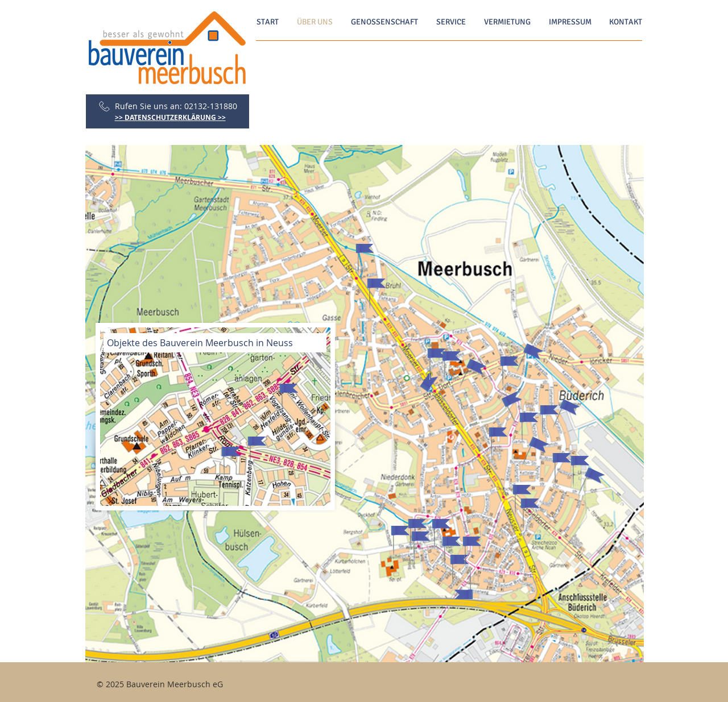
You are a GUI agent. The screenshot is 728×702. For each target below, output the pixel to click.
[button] (365, 259)
